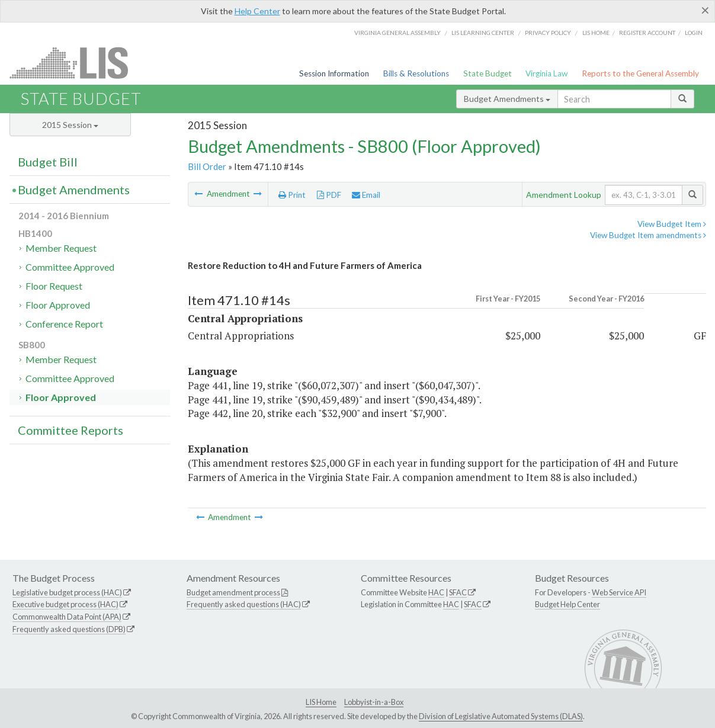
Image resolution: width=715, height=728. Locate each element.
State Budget (488, 73)
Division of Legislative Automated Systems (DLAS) (501, 716)
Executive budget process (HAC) (65, 604)
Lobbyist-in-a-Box (374, 702)
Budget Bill (48, 162)
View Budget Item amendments (648, 235)
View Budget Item (672, 224)
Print (292, 195)
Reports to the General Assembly (640, 73)
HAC (436, 592)
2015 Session (70, 125)
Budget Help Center (567, 604)
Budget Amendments (507, 99)
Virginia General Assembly (397, 33)
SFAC (458, 592)
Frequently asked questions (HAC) (244, 604)
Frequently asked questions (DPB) (69, 629)
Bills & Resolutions (416, 73)
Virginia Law (546, 73)
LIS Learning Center (483, 33)
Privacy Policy (548, 33)
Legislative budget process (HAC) (67, 592)
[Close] (705, 10)
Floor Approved (58, 305)
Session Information (334, 73)
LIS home (596, 33)
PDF (329, 195)
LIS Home (321, 702)
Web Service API (619, 592)
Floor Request (54, 286)
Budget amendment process (233, 592)
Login (694, 33)
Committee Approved (70, 267)
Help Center (257, 11)
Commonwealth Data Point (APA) (67, 617)
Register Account (647, 33)
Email (366, 195)
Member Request (61, 248)
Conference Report (64, 324)
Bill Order (207, 166)
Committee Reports (70, 430)
